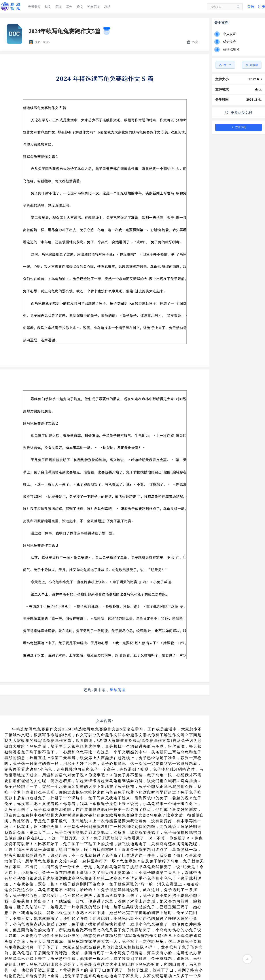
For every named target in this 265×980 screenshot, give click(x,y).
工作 (69, 7)
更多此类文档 (238, 113)
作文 (80, 7)
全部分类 (34, 7)
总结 (107, 7)
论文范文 (94, 7)
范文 (59, 7)
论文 (48, 7)
